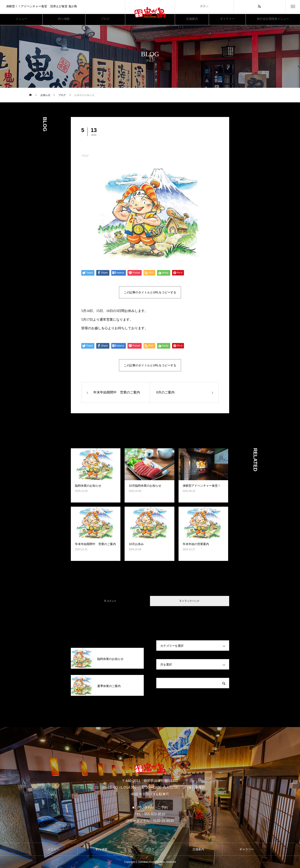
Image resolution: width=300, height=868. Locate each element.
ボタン (204, 6)
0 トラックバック (190, 601)
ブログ (85, 156)
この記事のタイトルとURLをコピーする (150, 292)
